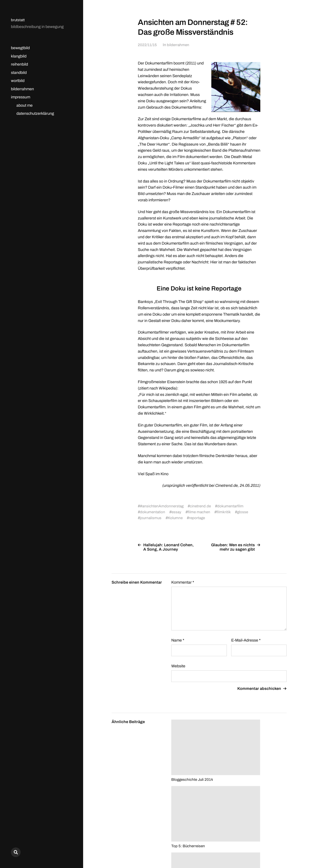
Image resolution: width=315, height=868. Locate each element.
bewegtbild (20, 48)
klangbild (19, 56)
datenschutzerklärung (35, 113)
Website (178, 666)
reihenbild (19, 64)
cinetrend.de (202, 506)
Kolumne (176, 518)
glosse (245, 512)
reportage (199, 518)
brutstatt (18, 20)
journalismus (151, 518)
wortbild (18, 81)
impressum (21, 97)
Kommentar (183, 582)
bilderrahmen (22, 89)
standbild (19, 73)
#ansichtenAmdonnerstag (162, 506)
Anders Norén (276, 849)
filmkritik (225, 512)
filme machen (200, 512)
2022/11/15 (147, 45)
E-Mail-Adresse (246, 640)
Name (178, 640)
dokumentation (153, 512)
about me (24, 105)
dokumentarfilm (232, 506)
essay (177, 512)
